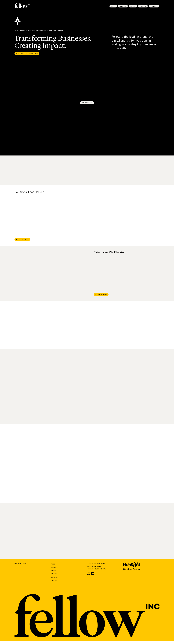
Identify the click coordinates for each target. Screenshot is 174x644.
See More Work (101, 296)
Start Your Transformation (27, 54)
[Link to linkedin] (93, 576)
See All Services (22, 241)
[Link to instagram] (88, 576)
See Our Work (87, 104)
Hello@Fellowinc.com (96, 566)
